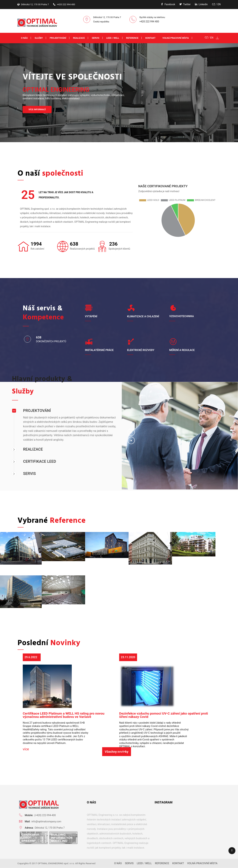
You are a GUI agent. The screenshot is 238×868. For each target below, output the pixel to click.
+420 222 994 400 (149, 22)
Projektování (58, 38)
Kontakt (150, 38)
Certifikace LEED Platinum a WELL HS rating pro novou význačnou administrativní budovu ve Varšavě (64, 715)
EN (219, 4)
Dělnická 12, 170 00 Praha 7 (50, 828)
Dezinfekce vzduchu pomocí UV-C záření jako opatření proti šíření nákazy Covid (164, 715)
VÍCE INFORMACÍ (37, 109)
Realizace (79, 38)
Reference (132, 38)
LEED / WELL (113, 38)
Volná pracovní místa (176, 38)
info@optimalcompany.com (46, 821)
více (26, 749)
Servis (96, 38)
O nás (24, 38)
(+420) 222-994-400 (45, 815)
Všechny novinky (117, 752)
